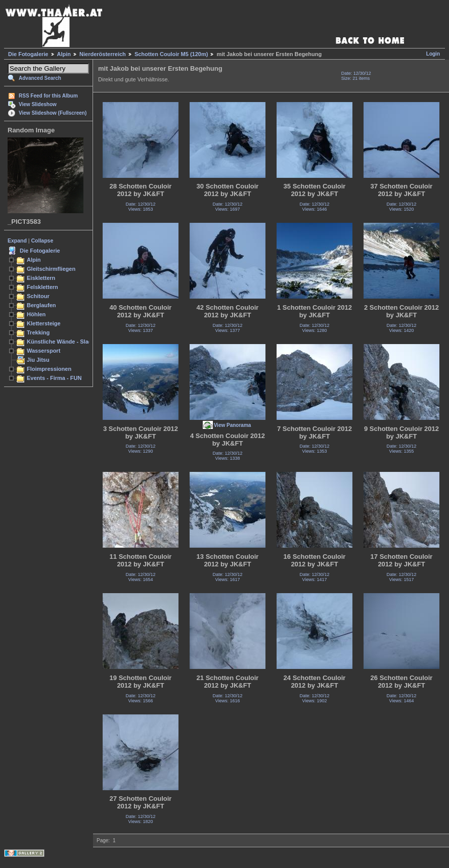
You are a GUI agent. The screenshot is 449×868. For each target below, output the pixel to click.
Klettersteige (44, 323)
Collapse (42, 240)
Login (433, 54)
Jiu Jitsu (38, 360)
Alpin (64, 54)
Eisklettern (41, 278)
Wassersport (43, 351)
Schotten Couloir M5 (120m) (171, 54)
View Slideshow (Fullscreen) (53, 113)
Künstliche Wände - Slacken (64, 342)
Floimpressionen (49, 369)
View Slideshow (38, 104)
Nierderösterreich (103, 54)
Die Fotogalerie (28, 54)
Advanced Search (40, 78)
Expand (17, 240)
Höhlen (36, 314)
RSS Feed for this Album (48, 96)
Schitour (38, 296)
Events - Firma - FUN (54, 378)
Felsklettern (42, 287)
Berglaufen (41, 305)
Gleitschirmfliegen (51, 269)
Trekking (38, 332)
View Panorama (233, 425)
